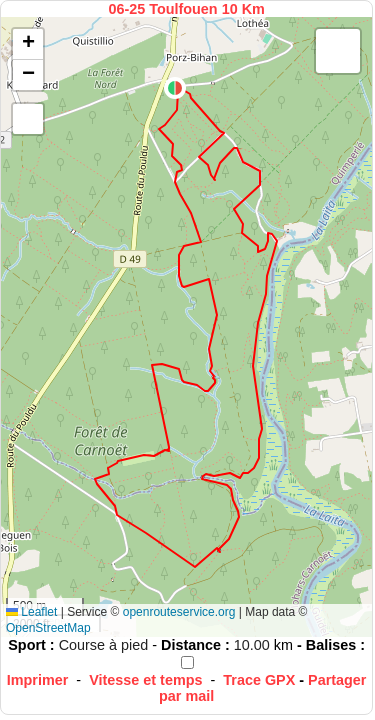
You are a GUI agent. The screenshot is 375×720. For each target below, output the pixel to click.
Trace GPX (259, 680)
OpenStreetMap (48, 628)
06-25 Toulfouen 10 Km (186, 9)
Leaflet (31, 612)
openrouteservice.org (179, 612)
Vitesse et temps (145, 680)
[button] (175, 88)
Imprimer (38, 680)
